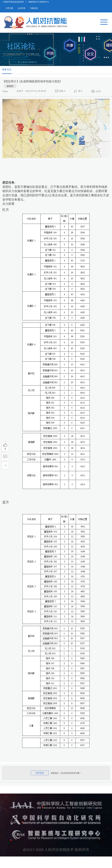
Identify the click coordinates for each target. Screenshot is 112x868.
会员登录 (37, 13)
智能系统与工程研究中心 (39, 4)
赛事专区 (13, 78)
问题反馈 (59, 13)
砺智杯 (10, 98)
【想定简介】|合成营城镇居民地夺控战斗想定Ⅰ (32, 93)
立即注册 (14, 13)
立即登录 (40, 784)
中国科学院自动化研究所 (13, 4)
